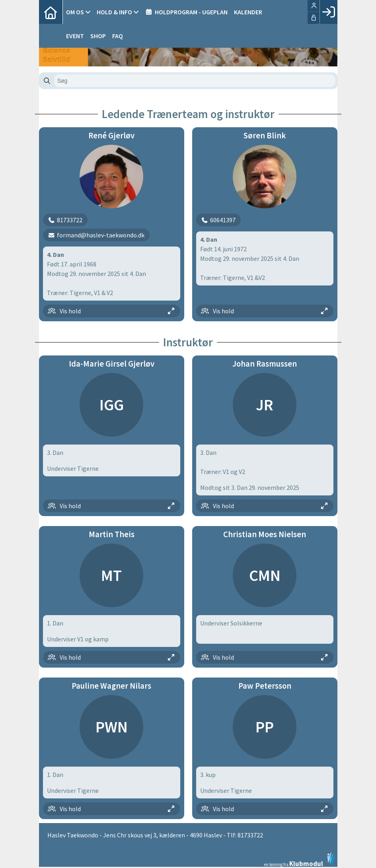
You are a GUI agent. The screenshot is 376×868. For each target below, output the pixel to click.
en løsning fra (300, 859)
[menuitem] (51, 12)
